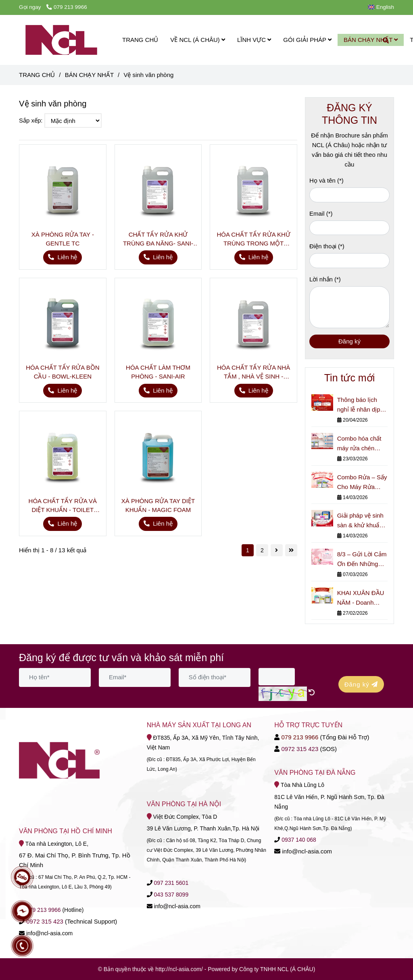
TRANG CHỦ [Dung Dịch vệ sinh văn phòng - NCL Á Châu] (37, 75)
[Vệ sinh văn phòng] (61, 40)
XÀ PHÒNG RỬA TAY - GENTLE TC (63, 239)
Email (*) (321, 213)
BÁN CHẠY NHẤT (371, 40)
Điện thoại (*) (327, 246)
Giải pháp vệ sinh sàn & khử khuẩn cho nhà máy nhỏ (361, 521)
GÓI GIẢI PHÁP (307, 40)
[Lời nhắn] (349, 307)
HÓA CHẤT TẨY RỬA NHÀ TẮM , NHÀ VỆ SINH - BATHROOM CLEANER (253, 372)
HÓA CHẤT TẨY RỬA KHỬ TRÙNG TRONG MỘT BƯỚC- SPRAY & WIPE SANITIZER (253, 239)
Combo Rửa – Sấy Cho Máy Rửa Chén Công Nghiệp (362, 483)
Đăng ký (349, 341)
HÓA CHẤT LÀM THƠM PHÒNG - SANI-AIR (158, 372)
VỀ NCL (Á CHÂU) (198, 40)
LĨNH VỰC (254, 40)
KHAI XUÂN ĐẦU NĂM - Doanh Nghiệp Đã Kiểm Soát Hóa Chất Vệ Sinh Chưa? (361, 598)
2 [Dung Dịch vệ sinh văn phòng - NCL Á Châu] (262, 550)
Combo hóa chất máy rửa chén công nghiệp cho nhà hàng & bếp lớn (359, 444)
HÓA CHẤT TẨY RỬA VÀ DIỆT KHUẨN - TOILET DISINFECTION (63, 506)
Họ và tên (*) (326, 180)
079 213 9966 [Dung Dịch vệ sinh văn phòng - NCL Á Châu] (67, 7)
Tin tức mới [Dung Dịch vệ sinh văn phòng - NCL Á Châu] (350, 378)
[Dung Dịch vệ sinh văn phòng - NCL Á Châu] (63, 188)
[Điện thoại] (349, 261)
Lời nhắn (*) (325, 279)
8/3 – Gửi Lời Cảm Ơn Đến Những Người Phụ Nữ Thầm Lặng (362, 560)
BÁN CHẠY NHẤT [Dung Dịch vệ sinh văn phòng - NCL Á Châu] (89, 75)
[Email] (349, 228)
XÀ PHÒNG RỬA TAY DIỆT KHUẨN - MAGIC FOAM (158, 505)
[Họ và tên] (349, 195)
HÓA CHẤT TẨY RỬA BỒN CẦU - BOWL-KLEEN (63, 372)
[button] (383, 7)
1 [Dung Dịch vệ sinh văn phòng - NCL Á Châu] (248, 550)
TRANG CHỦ (140, 40)
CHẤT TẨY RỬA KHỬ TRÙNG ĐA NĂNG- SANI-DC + (158, 239)
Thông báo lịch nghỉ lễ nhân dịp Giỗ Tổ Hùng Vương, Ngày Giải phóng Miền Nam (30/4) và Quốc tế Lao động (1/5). (361, 405)
